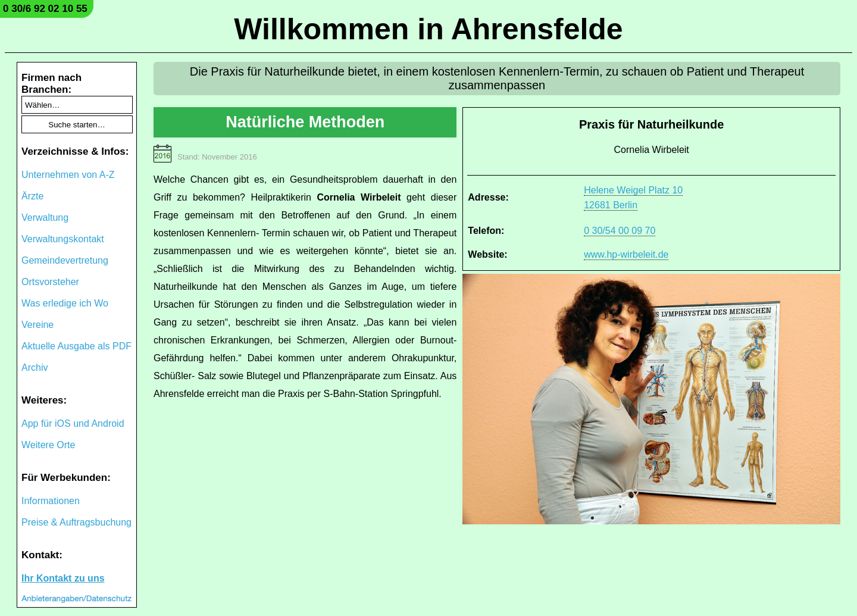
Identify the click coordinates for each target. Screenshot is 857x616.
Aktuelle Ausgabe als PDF (76, 346)
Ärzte (32, 196)
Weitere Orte (48, 445)
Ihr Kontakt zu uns (63, 578)
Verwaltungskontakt (63, 239)
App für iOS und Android (73, 423)
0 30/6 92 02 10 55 (45, 9)
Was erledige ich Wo (65, 303)
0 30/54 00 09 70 (620, 231)
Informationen (51, 501)
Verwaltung (45, 218)
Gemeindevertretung (65, 260)
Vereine (37, 325)
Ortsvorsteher (50, 282)
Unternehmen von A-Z (68, 175)
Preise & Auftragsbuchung (76, 522)
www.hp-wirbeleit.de (626, 254)
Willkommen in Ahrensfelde (428, 29)
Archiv (35, 368)
